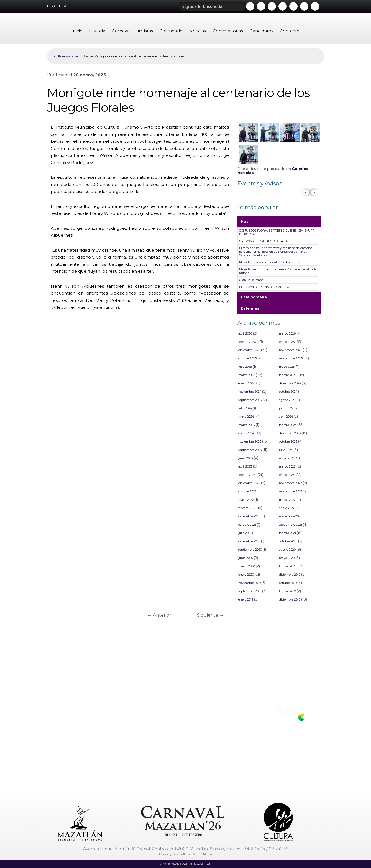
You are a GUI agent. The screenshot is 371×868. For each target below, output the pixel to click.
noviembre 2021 (290, 516)
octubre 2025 (247, 358)
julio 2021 (245, 533)
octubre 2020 (288, 541)
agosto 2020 (287, 550)
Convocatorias (228, 31)
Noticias (198, 31)
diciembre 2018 (290, 600)
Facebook (261, 6)
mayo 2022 (246, 500)
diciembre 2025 (249, 350)
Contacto (290, 31)
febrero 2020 (288, 566)
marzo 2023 (287, 467)
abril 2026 (245, 334)
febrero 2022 (247, 508)
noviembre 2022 (291, 483)
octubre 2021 (247, 525)
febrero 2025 (288, 375)
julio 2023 (286, 450)
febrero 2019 (287, 591)
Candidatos (261, 31)
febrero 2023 (247, 475)
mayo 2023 (287, 458)
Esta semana (254, 299)
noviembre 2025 (291, 350)
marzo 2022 (287, 500)
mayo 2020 (287, 558)
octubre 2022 (247, 492)
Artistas (145, 31)
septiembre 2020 (250, 550)
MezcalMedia (202, 854)
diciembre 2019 (290, 575)
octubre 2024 (288, 392)
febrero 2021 (287, 533)
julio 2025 (245, 367)
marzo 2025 (247, 375)
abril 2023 (245, 467)
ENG (51, 6)
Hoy (245, 223)
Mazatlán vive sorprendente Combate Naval (270, 262)
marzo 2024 (247, 425)
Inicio (77, 31)
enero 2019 (246, 600)
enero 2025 (246, 383)
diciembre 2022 (249, 483)
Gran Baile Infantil (252, 280)
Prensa (88, 56)
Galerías (300, 169)
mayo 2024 (246, 417)
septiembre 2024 (250, 400)
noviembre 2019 (250, 583)
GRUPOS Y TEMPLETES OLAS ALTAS (264, 241)
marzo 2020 (247, 566)
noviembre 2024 (250, 392)
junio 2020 (246, 558)
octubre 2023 (288, 442)
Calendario (171, 31)
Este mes (250, 310)
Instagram (283, 6)
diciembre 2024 (290, 383)
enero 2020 (246, 575)
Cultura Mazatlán (67, 56)
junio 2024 (286, 408)
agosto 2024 (287, 400)
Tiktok (304, 6)
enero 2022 (287, 508)
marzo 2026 (287, 334)
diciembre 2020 (249, 541)
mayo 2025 (287, 367)
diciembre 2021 (249, 516)
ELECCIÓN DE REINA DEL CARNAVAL (266, 287)
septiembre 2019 (250, 591)
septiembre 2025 (291, 358)
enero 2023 (287, 475)
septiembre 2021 (291, 525)
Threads (315, 6)
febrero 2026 (247, 342)
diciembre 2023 (290, 433)
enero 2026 (287, 342)
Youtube (250, 6)
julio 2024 (245, 408)
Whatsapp (293, 6)
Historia (97, 31)
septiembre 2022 (291, 492)
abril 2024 (286, 417)
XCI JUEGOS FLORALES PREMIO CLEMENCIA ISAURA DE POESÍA (277, 233)
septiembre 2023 (250, 450)
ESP (63, 6)
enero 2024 (246, 433)
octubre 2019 (288, 583)
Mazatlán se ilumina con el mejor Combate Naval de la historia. (278, 271)
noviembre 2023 (250, 442)
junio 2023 (246, 458)
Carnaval (121, 31)
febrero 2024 (288, 425)
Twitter (272, 6)
